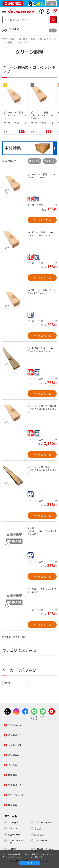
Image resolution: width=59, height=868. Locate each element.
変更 (53, 30)
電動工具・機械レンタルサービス (44, 850)
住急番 (38, 828)
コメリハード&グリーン (17, 842)
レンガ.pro (13, 828)
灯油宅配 (39, 834)
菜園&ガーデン (15, 834)
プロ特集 (12, 849)
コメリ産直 (13, 822)
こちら (28, 857)
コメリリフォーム (43, 822)
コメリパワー (41, 840)
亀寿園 (7, 683)
